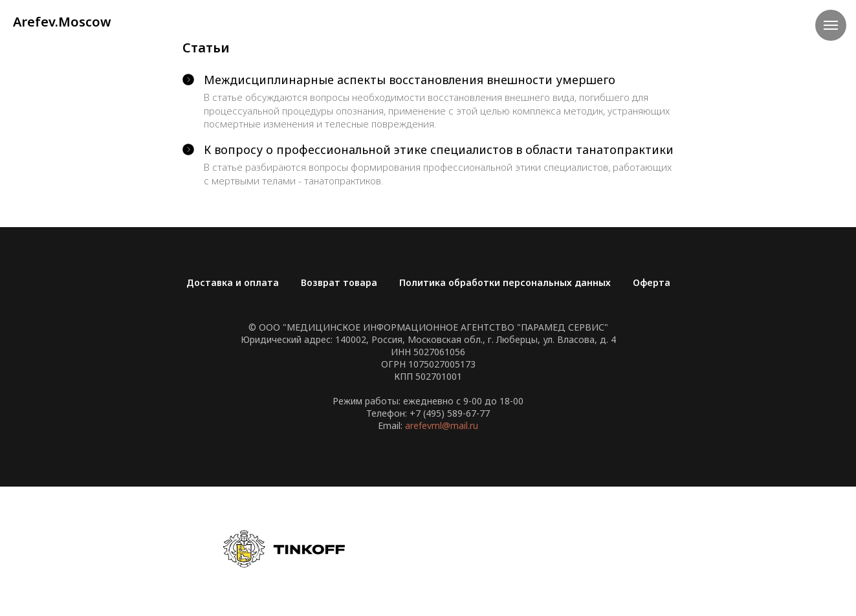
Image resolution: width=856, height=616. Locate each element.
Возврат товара (339, 282)
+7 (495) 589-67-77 (450, 413)
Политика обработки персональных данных (505, 282)
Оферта (652, 282)
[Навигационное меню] (831, 25)
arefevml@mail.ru (442, 425)
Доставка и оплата (233, 282)
